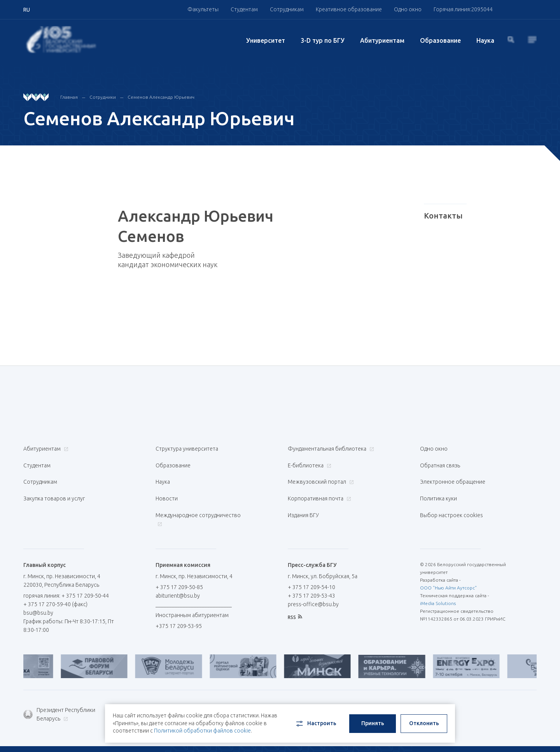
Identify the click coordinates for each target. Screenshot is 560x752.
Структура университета (187, 449)
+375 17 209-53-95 (179, 605)
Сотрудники (103, 97)
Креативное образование (349, 9)
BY (492, 737)
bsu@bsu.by (38, 592)
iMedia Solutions (438, 583)
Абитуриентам (382, 40)
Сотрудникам (287, 9)
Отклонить (424, 719)
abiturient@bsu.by (178, 575)
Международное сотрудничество (198, 503)
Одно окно (408, 9)
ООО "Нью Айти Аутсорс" (448, 567)
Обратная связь (440, 461)
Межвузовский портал (320, 474)
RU (473, 737)
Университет (266, 40)
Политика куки (438, 486)
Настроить (316, 720)
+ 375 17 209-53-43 (311, 575)
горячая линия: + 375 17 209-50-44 (66, 575)
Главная (69, 97)
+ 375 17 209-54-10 (311, 567)
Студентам (244, 9)
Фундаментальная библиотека (330, 449)
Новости (167, 486)
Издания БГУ (303, 498)
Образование (440, 40)
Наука (485, 40)
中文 (531, 737)
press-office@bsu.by (313, 584)
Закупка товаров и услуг (54, 486)
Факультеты (203, 9)
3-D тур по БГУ (323, 40)
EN (510, 737)
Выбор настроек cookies (451, 498)
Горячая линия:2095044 (463, 9)
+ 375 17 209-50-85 (179, 567)
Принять (373, 719)
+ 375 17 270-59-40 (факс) (55, 584)
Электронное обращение (453, 474)
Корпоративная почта (318, 486)
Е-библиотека (309, 461)
